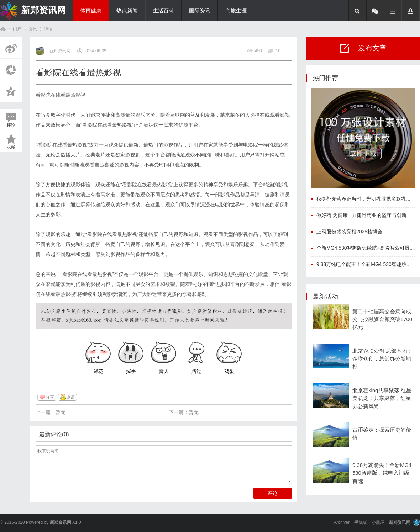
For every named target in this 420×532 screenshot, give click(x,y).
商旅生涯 (236, 11)
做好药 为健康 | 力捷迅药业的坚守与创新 (361, 215)
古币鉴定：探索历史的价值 (382, 434)
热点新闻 (127, 11)
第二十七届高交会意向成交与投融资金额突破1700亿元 (382, 320)
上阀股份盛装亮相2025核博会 (349, 232)
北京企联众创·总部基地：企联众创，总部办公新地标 (382, 359)
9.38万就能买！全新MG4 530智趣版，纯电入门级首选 (382, 473)
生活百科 (163, 11)
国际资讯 (200, 11)
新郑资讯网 (44, 10)
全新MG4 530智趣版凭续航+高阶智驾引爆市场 (368, 248)
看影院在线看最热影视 (61, 95)
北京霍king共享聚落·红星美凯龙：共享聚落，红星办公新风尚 (382, 398)
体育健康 (91, 11)
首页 (3, 29)
